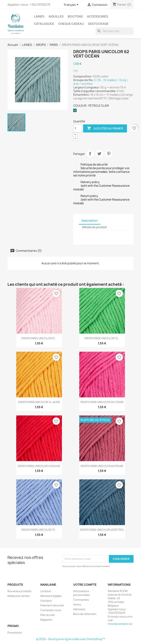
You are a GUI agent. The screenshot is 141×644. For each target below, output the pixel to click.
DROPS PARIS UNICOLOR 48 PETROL (102, 530)
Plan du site (48, 615)
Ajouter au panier (105, 128)
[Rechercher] (115, 31)
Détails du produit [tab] (94, 227)
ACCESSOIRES (98, 16)
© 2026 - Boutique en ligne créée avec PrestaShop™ (71, 639)
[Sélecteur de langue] (72, 5)
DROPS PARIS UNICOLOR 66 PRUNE (102, 466)
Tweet (99, 154)
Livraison (46, 591)
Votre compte (85, 585)
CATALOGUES (44, 24)
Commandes (81, 600)
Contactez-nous (51, 610)
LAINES (39, 16)
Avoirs (77, 604)
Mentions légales (51, 596)
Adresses (79, 609)
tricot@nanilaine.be (120, 624)
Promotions (15, 633)
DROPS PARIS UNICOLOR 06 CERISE (102, 402)
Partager (90, 154)
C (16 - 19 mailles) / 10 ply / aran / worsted (101, 82)
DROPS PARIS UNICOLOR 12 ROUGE (39, 466)
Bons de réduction (85, 614)
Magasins (46, 620)
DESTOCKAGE (98, 24)
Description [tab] (90, 221)
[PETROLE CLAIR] (76, 111)
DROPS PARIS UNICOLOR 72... (102, 338)
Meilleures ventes (19, 596)
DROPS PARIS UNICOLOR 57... (39, 338)
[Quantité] (78, 128)
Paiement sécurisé (52, 605)
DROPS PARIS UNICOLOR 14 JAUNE (39, 402)
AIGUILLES (56, 16)
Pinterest (109, 154)
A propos (46, 601)
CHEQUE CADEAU (71, 24)
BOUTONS (75, 16)
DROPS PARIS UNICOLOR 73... (39, 530)
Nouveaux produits (19, 591)
